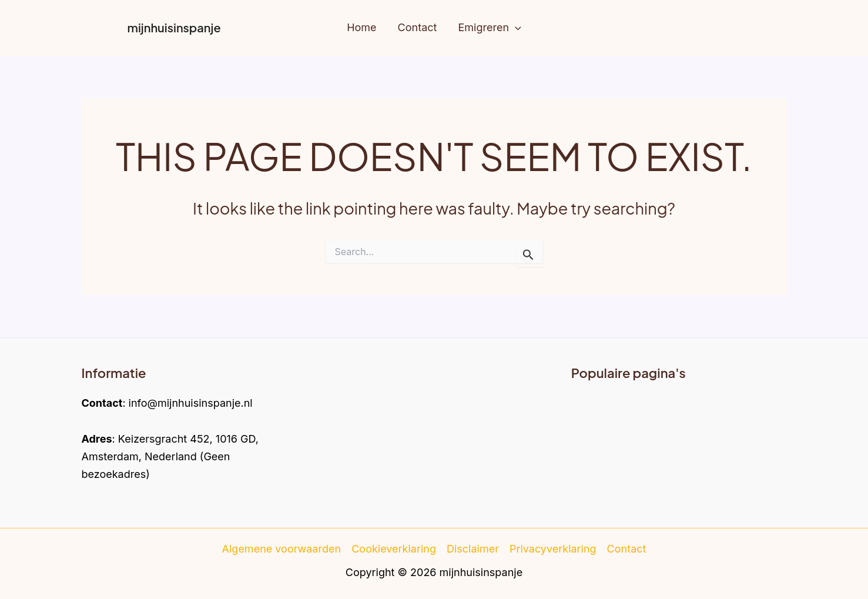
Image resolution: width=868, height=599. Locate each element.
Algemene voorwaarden (282, 549)
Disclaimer (473, 549)
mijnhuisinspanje (174, 27)
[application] (515, 28)
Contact (627, 549)
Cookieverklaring (394, 549)
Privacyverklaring (553, 549)
